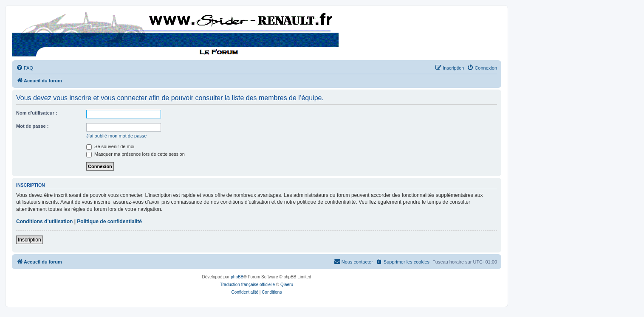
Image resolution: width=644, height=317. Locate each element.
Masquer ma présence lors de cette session (136, 154)
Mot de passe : (32, 126)
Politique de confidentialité (109, 222)
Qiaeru (287, 285)
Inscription (30, 240)
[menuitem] (25, 68)
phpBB (237, 277)
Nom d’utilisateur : (37, 113)
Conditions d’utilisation (44, 222)
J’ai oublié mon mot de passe (116, 136)
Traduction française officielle (247, 285)
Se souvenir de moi (110, 146)
